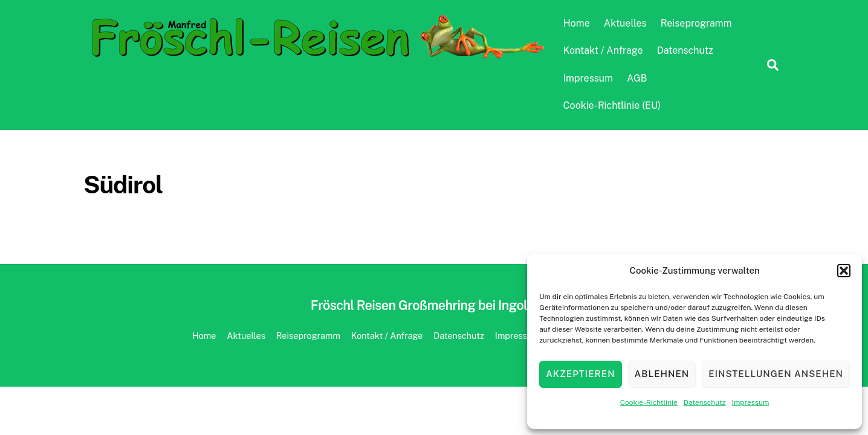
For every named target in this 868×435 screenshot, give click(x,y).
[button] (844, 271)
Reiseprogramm (696, 23)
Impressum (751, 402)
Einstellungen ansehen (776, 374)
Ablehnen (662, 374)
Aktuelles (625, 23)
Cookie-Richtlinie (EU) (612, 105)
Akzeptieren (580, 374)
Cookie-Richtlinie (649, 402)
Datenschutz (705, 402)
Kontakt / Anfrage (603, 50)
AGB (637, 78)
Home (577, 23)
